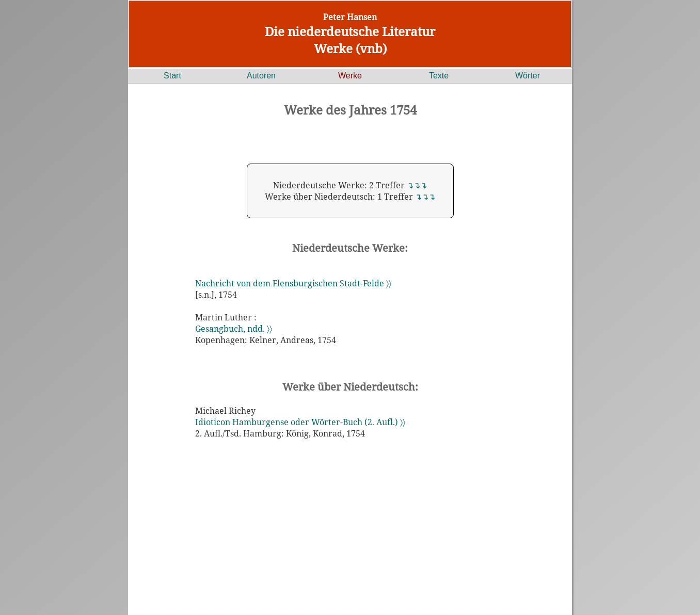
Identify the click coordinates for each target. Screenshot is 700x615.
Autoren (261, 76)
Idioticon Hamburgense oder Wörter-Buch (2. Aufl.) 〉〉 (300, 422)
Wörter (528, 76)
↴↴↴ (417, 185)
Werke (350, 76)
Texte (439, 76)
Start (172, 76)
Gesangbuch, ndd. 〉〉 (234, 329)
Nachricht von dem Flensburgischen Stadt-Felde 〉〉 (293, 283)
